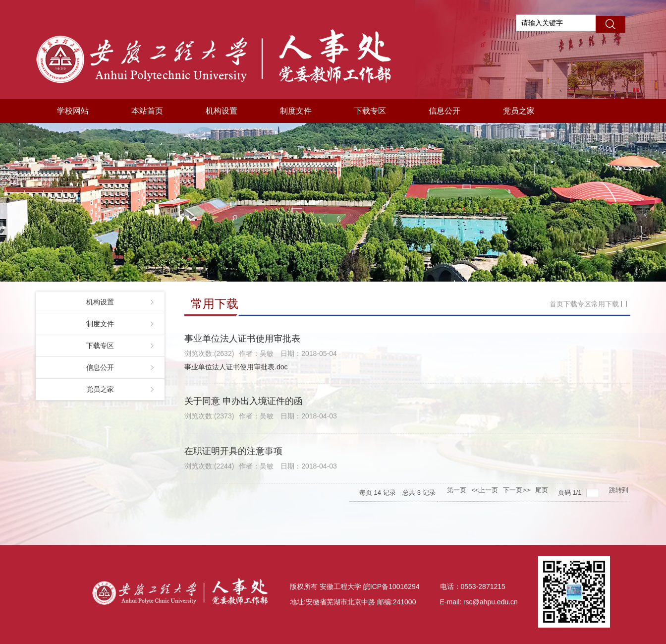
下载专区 (577, 304)
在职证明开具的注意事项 (233, 451)
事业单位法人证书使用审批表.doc (236, 367)
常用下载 (605, 304)
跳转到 (620, 490)
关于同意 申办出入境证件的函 (244, 401)
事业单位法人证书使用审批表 (242, 339)
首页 (556, 304)
